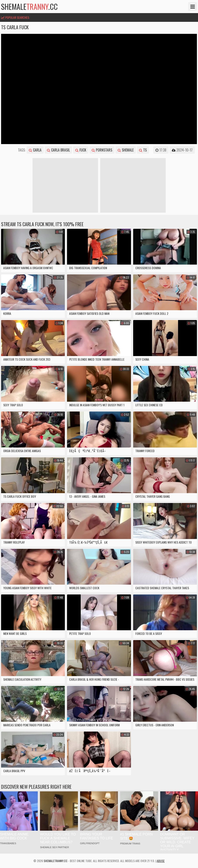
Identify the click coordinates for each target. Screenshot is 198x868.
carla (35, 150)
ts (143, 150)
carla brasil (58, 150)
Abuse (161, 861)
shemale (126, 150)
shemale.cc (29, 7)
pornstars (102, 150)
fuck (81, 150)
